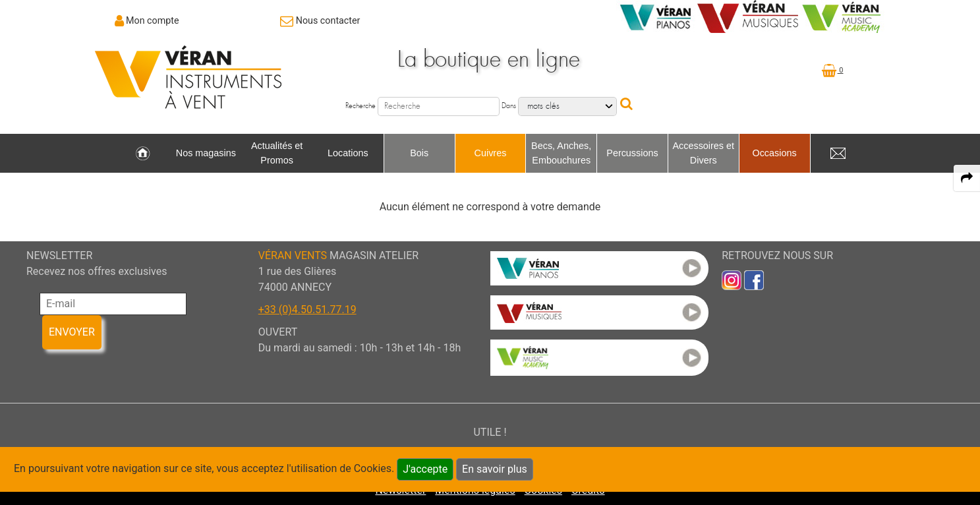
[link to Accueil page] (143, 154)
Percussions (632, 153)
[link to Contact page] (320, 20)
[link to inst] (732, 279)
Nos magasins (206, 153)
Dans (509, 106)
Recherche (360, 106)
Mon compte (153, 20)
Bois (419, 153)
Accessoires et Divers (703, 153)
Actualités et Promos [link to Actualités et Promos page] (277, 153)
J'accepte (425, 469)
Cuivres (491, 153)
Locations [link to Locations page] (348, 153)
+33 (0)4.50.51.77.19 (307, 310)
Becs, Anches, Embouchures (561, 153)
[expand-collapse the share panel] (967, 178)
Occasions (774, 153)
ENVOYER (72, 332)
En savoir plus (495, 469)
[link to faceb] (754, 279)
